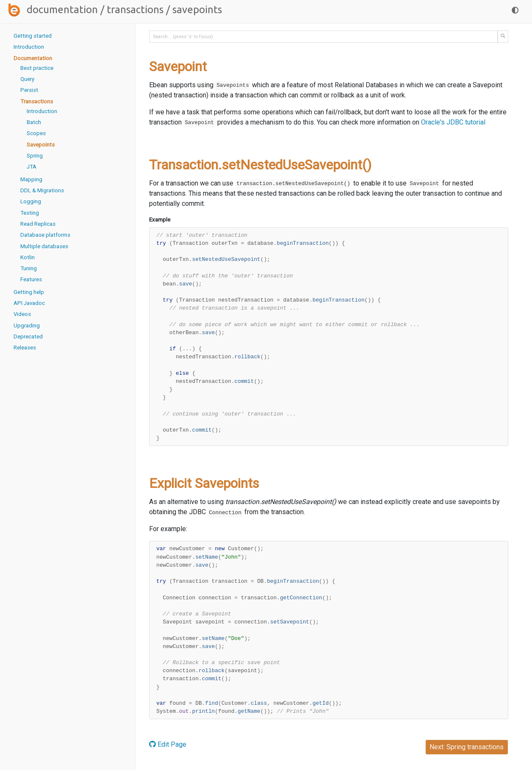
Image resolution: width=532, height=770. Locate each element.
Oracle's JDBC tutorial (453, 122)
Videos (22, 314)
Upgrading (27, 325)
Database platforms (45, 235)
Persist (29, 90)
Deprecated (28, 337)
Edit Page (168, 744)
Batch (34, 122)
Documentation (62, 10)
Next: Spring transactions (467, 747)
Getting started (33, 36)
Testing (30, 213)
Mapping (31, 179)
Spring (35, 156)
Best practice (37, 68)
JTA (32, 167)
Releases (25, 348)
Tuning (29, 268)
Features (31, 279)
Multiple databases (44, 246)
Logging (31, 201)
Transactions (135, 10)
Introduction (29, 47)
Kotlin (28, 257)
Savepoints (41, 145)
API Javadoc (29, 303)
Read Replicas (38, 224)
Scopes (36, 133)
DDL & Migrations (42, 190)
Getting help (29, 292)
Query (27, 79)
